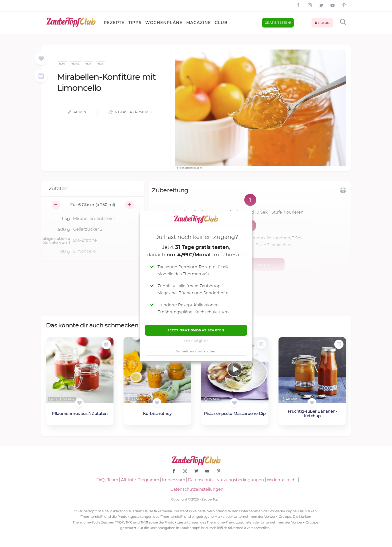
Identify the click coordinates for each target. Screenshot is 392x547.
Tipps (135, 23)
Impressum (174, 480)
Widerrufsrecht (282, 480)
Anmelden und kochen (196, 351)
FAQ (100, 480)
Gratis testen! (278, 23)
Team (113, 480)
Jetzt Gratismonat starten (196, 330)
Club (221, 23)
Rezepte (114, 23)
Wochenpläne (164, 23)
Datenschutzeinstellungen (197, 489)
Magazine (199, 23)
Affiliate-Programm (140, 480)
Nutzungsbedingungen (240, 480)
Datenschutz (201, 480)
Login (322, 23)
